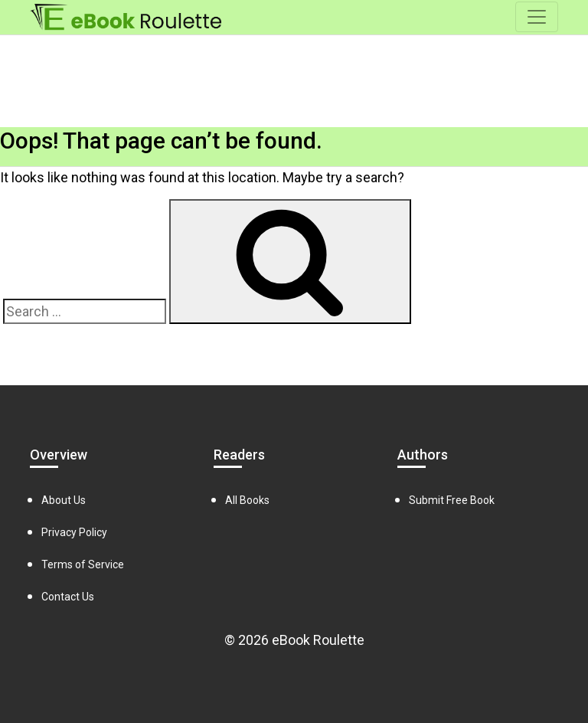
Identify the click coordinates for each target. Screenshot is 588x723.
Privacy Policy (74, 532)
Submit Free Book (452, 500)
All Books (247, 500)
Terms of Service (83, 564)
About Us (64, 500)
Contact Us (68, 597)
